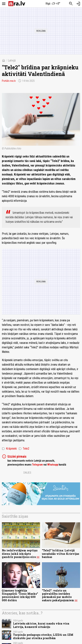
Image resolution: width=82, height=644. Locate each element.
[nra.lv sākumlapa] (17, 4)
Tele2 (24, 449)
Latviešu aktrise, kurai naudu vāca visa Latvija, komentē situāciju (41, 625)
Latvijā (12, 60)
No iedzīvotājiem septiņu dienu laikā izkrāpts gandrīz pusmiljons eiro (20, 554)
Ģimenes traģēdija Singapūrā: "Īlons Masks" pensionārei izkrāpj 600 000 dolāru (20, 595)
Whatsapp (53, 465)
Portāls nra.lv (9, 81)
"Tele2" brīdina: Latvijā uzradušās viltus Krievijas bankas (61, 554)
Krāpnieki (9, 449)
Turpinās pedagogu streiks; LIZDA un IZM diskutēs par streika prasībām (43, 636)
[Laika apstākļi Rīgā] (53, 4)
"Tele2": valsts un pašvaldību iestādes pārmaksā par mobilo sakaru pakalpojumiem (58, 595)
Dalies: (28, 473)
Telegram (37, 465)
